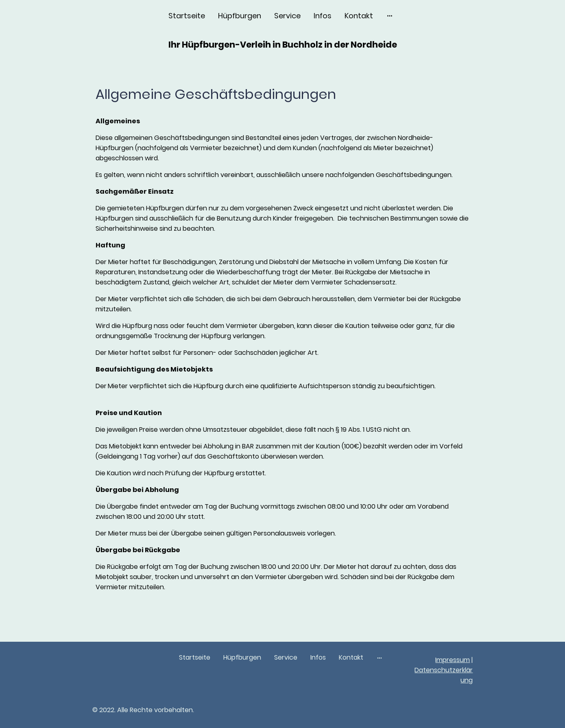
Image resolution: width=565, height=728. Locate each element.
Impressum (453, 660)
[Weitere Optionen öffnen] (390, 16)
